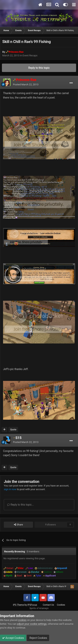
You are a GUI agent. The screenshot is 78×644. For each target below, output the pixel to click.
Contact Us (48, 605)
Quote (13, 430)
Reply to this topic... (21, 505)
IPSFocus (32, 605)
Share (18, 525)
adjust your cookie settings (32, 624)
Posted (26, 84)
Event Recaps (30, 55)
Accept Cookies (13, 638)
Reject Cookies (38, 638)
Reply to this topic (39, 68)
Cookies (61, 605)
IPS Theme (18, 605)
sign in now (10, 489)
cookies (22, 620)
